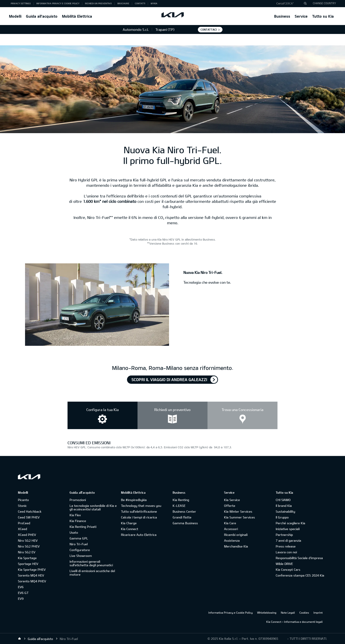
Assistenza (232, 540)
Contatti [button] (140, 3)
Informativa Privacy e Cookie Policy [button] (58, 3)
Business (282, 16)
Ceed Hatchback (30, 511)
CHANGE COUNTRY (324, 3)
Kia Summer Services (239, 517)
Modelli (15, 16)
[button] (290, 4)
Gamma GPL (79, 538)
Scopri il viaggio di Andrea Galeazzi (169, 380)
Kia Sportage (27, 558)
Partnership (284, 535)
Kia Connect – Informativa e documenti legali (294, 622)
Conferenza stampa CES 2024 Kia (300, 575)
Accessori (231, 529)
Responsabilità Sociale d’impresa (299, 558)
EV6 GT (23, 593)
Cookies (304, 613)
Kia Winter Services (238, 511)
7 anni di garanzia (288, 540)
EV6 (21, 587)
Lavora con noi (286, 552)
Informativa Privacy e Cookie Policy (231, 613)
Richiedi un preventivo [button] (98, 3)
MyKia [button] (154, 3)
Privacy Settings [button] (21, 3)
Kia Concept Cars (288, 570)
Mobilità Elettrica (77, 16)
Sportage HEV (28, 564)
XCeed (22, 529)
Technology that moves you (141, 506)
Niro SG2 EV (27, 552)
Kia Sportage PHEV (32, 570)
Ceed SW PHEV (29, 517)
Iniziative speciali (288, 529)
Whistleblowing (267, 613)
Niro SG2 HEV (28, 540)
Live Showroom (81, 556)
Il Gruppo (282, 517)
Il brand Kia (284, 506)
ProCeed (24, 523)
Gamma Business (185, 523)
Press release (286, 546)
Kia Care (230, 523)
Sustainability (285, 511)
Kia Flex (75, 515)
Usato (74, 532)
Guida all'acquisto (42, 16)
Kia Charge (129, 523)
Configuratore (80, 550)
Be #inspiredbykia (134, 500)
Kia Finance (78, 521)
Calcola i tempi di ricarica (139, 517)
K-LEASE (179, 506)
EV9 (21, 599)
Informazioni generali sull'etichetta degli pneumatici (91, 563)
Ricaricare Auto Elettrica (139, 535)
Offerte (230, 506)
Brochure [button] (123, 3)
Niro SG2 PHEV (29, 546)
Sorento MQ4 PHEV (32, 581)
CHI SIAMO (283, 500)
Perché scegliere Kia (290, 523)
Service (301, 16)
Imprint (318, 613)
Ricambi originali (236, 535)
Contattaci (209, 29)
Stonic (22, 506)
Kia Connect (130, 529)
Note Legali (288, 613)
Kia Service (232, 500)
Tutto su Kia (323, 16)
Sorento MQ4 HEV (31, 575)
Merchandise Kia (236, 546)
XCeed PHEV (27, 535)
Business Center (184, 511)
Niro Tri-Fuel (79, 544)
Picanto (23, 500)
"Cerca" (289, 3)
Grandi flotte (182, 517)
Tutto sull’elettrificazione (139, 511)
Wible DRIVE (284, 564)
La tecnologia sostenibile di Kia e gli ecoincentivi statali (93, 507)
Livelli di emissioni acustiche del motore (92, 573)
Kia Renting (181, 500)
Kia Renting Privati (83, 527)
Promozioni (78, 500)
